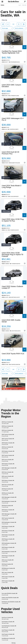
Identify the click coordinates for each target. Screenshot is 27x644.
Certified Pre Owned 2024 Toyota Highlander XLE (12, 52)
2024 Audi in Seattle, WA (7, 506)
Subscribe (24, 5)
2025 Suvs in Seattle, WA (7, 431)
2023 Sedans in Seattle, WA (8, 452)
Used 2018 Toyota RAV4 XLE (13, 354)
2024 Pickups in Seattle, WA (8, 527)
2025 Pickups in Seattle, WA (8, 548)
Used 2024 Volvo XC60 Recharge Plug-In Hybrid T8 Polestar (12, 255)
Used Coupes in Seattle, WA (8, 635)
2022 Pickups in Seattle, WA (8, 557)
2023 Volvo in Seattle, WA (8, 473)
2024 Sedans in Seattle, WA (8, 444)
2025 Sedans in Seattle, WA (8, 465)
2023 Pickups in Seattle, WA (8, 540)
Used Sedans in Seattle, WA (8, 622)
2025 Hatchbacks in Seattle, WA (9, 544)
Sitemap (14, 643)
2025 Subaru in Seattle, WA (8, 481)
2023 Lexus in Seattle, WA (8, 460)
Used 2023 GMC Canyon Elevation (11, 86)
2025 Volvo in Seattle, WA (8, 485)
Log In (20, 5)
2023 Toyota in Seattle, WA (8, 456)
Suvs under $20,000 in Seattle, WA (10, 594)
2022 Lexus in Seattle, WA (8, 561)
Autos (2, 5)
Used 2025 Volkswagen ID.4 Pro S (13, 119)
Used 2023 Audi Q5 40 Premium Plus (10, 153)
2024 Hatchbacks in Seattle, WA (9, 502)
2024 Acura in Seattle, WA (8, 494)
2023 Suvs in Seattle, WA (7, 423)
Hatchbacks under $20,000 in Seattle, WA (11, 603)
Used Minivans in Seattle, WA (8, 639)
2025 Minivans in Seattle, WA (8, 569)
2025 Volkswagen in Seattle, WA (9, 515)
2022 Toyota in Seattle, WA (8, 519)
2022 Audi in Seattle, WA (7, 565)
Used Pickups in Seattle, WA (8, 631)
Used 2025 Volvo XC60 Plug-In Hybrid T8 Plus (13, 220)
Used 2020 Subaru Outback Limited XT (12, 287)
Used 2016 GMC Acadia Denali (11, 321)
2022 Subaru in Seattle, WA (8, 531)
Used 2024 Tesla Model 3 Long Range (11, 186)
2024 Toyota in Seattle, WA (8, 435)
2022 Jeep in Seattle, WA (7, 573)
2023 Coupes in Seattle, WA (8, 582)
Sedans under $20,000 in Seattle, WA (10, 598)
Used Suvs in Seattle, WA (7, 618)
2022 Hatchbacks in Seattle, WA (9, 552)
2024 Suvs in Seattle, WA (7, 427)
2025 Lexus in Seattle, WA (8, 477)
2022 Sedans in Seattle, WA (8, 536)
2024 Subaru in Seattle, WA (8, 511)
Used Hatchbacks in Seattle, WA (9, 627)
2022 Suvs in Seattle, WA (7, 448)
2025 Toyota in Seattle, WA (8, 439)
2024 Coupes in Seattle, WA (8, 577)
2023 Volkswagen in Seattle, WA (9, 469)
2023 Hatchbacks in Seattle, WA (9, 523)
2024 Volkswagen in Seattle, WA (9, 498)
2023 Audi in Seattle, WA (7, 490)
